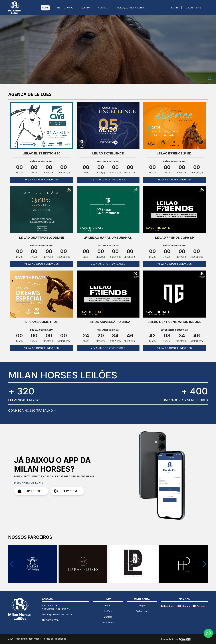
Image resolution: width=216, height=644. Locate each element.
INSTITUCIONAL (65, 8)
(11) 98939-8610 (50, 620)
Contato (108, 617)
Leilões (108, 611)
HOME (45, 8)
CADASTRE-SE (193, 8)
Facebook (168, 606)
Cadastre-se (142, 611)
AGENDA (86, 8)
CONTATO (103, 8)
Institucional (108, 623)
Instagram (184, 606)
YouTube (199, 606)
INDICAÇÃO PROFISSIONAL (131, 8)
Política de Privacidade (54, 639)
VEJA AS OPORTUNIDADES (42, 180)
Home (108, 605)
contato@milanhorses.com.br (57, 614)
